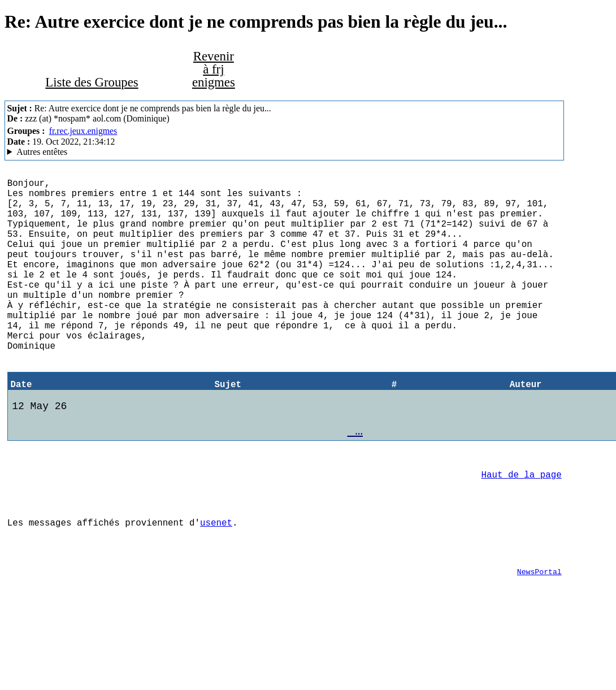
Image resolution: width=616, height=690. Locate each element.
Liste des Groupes (92, 82)
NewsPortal (539, 640)
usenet (216, 584)
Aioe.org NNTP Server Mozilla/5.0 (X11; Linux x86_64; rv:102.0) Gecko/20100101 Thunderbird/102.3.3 (285, 152)
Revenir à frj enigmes (214, 69)
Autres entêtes (42, 152)
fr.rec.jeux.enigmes (83, 131)
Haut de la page (522, 530)
